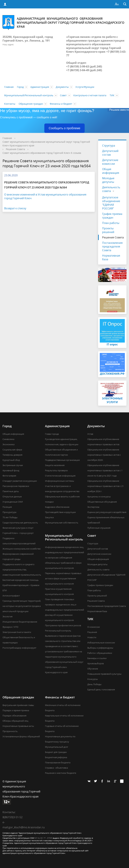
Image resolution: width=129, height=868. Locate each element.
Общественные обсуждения (102, 502)
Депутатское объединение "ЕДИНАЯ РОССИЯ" (111, 203)
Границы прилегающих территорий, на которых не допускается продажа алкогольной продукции (22, 606)
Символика (8, 439)
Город (20, 87)
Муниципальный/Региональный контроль (29, 95)
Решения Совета (15, 149)
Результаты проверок (56, 470)
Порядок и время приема (16, 710)
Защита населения (55, 465)
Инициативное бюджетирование (20, 622)
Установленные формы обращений (21, 736)
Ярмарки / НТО (10, 627)
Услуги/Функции (85, 87)
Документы (62, 87)
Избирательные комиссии (101, 643)
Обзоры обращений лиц (15, 721)
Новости (92, 637)
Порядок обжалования (14, 716)
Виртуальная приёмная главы (18, 705)
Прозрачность (10, 731)
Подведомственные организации (62, 460)
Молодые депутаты (108, 180)
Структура (109, 146)
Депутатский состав (110, 153)
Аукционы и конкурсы (99, 497)
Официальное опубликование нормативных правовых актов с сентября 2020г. (104, 455)
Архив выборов (95, 663)
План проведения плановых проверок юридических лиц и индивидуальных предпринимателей (64, 605)
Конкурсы (93, 679)
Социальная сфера (12, 450)
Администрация (40, 87)
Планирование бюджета (58, 763)
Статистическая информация (60, 476)
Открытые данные (12, 497)
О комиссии (94, 627)
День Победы (94, 684)
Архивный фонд (11, 470)
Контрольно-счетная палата (90, 95)
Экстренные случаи (13, 465)
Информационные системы (60, 481)
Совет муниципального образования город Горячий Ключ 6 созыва (42, 153)
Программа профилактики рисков (63, 625)
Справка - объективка (56, 768)
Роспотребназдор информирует (19, 648)
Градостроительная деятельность (20, 523)
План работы (111, 223)
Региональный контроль (58, 631)
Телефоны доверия (12, 455)
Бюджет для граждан (56, 752)
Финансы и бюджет (61, 104)
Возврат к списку (15, 208)
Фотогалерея (9, 476)
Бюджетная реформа (56, 757)
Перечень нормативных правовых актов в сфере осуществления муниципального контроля (63, 578)
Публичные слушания (99, 528)
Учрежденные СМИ (13, 502)
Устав (90, 434)
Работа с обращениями (100, 653)
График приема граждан (112, 216)
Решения (92, 632)
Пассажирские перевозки (16, 486)
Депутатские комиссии (110, 162)
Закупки (49, 517)
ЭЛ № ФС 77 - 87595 (44, 838)
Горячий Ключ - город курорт (18, 533)
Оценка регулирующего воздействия (107, 512)
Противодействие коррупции (60, 512)
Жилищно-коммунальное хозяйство (22, 549)
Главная (9, 87)
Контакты (10, 104)
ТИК (112, 95)
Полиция (7, 507)
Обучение (93, 669)
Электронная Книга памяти (17, 632)
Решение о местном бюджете (61, 773)
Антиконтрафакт (11, 596)
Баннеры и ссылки (97, 658)
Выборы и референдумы (100, 648)
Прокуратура (9, 512)
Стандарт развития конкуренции (20, 481)
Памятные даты (11, 491)
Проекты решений (108, 230)
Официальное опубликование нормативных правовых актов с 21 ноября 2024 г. (105, 486)
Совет (63, 95)
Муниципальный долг (57, 747)
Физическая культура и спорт (18, 528)
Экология (7, 616)
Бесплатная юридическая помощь (21, 580)
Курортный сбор (11, 460)
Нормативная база (111, 257)
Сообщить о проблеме (64, 128)
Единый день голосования (101, 689)
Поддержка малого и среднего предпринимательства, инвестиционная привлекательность (22, 570)
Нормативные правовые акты (18, 726)
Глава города (52, 434)
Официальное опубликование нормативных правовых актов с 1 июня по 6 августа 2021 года (105, 470)
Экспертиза (93, 507)
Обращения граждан (31, 104)
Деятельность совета (111, 189)
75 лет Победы (10, 517)
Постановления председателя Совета (112, 246)
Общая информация (111, 171)
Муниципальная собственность (62, 523)
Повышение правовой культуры (104, 674)
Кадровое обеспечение (57, 507)
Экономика (8, 444)
